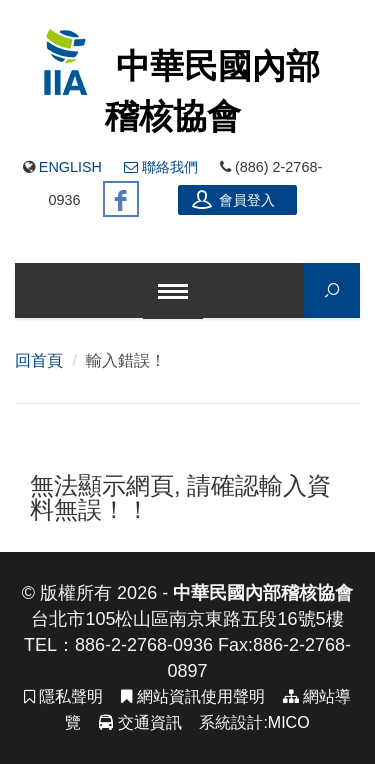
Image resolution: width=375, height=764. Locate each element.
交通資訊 (140, 722)
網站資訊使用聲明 (192, 696)
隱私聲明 (63, 696)
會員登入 (234, 199)
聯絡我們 (161, 167)
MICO (289, 722)
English (70, 167)
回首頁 (39, 360)
